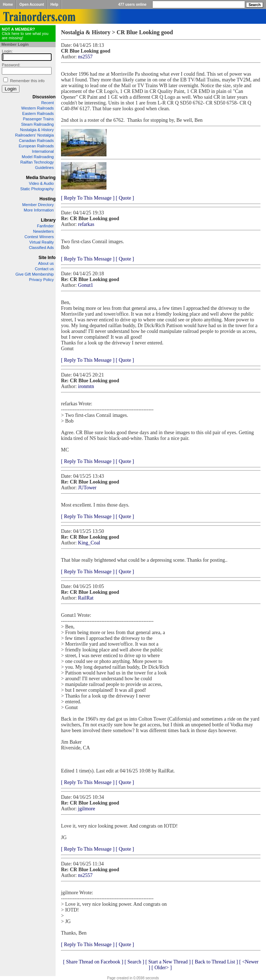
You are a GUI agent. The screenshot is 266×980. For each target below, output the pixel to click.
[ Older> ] (162, 968)
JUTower (87, 488)
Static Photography (37, 189)
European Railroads (36, 146)
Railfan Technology (37, 162)
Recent (47, 103)
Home (8, 5)
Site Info (47, 258)
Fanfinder (45, 226)
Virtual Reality (42, 242)
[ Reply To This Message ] (88, 198)
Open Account (32, 5)
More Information (39, 210)
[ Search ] (134, 962)
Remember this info (27, 81)
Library (48, 220)
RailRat (86, 598)
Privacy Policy (42, 280)
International (43, 151)
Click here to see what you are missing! (25, 34)
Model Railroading (38, 157)
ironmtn (86, 386)
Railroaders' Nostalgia (34, 135)
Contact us (44, 269)
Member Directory (38, 205)
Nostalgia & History (37, 130)
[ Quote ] (125, 198)
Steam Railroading (38, 124)
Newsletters (43, 231)
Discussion (44, 97)
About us (46, 263)
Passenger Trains (38, 119)
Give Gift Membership (35, 274)
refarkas (86, 224)
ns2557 (85, 57)
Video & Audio (41, 183)
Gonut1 (86, 285)
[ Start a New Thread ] (168, 962)
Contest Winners (39, 237)
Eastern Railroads (38, 113)
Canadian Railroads (36, 141)
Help (54, 5)
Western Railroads (38, 108)
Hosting (47, 199)
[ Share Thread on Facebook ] (93, 962)
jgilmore (86, 809)
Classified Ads (41, 248)
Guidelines (44, 168)
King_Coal (89, 543)
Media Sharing (41, 178)
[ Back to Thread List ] (215, 962)
